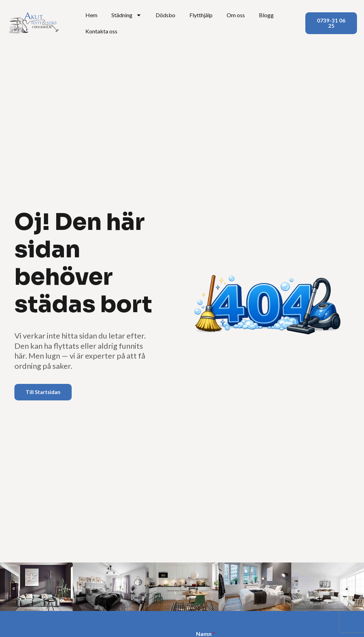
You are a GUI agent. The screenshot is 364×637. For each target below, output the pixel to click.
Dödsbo (165, 15)
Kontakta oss (101, 31)
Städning (126, 15)
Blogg (266, 15)
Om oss (236, 15)
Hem (91, 15)
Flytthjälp (201, 15)
